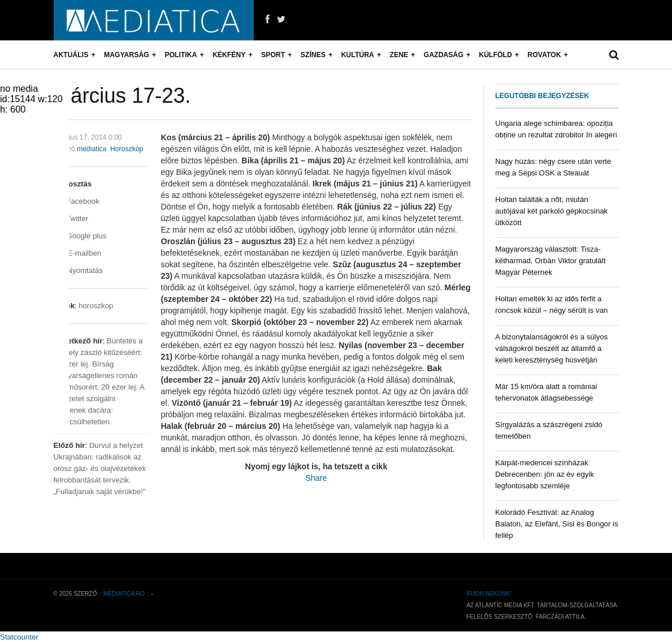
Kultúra (357, 55)
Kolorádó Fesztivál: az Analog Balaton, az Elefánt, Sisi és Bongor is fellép (557, 524)
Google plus (80, 236)
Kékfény (229, 55)
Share (316, 478)
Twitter (71, 218)
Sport (273, 55)
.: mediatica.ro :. (124, 594)
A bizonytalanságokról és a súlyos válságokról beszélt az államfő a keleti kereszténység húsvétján (552, 348)
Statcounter (19, 637)
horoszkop (96, 306)
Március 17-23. (122, 96)
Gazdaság (444, 55)
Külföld (495, 55)
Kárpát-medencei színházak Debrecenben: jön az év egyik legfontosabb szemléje (545, 474)
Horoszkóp (127, 149)
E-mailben (78, 253)
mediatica (91, 149)
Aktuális (71, 55)
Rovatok (545, 55)
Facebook (77, 201)
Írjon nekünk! (488, 594)
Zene (399, 55)
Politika (181, 55)
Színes (313, 55)
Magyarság (126, 55)
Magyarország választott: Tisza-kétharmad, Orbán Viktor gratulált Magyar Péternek (551, 261)
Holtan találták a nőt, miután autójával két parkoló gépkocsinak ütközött (552, 211)
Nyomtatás (78, 270)
